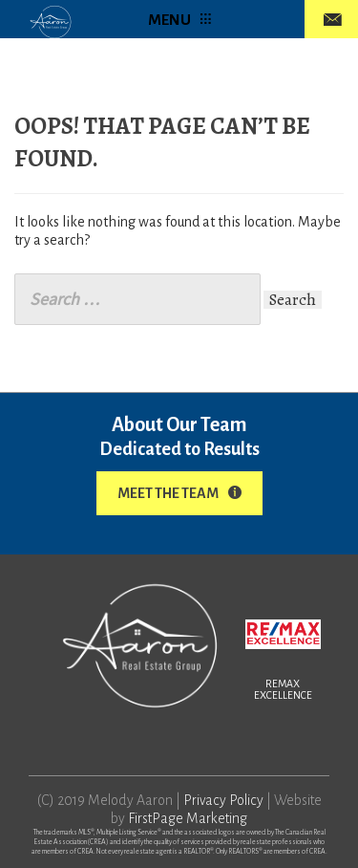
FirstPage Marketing (188, 818)
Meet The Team (179, 493)
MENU (179, 20)
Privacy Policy (223, 800)
